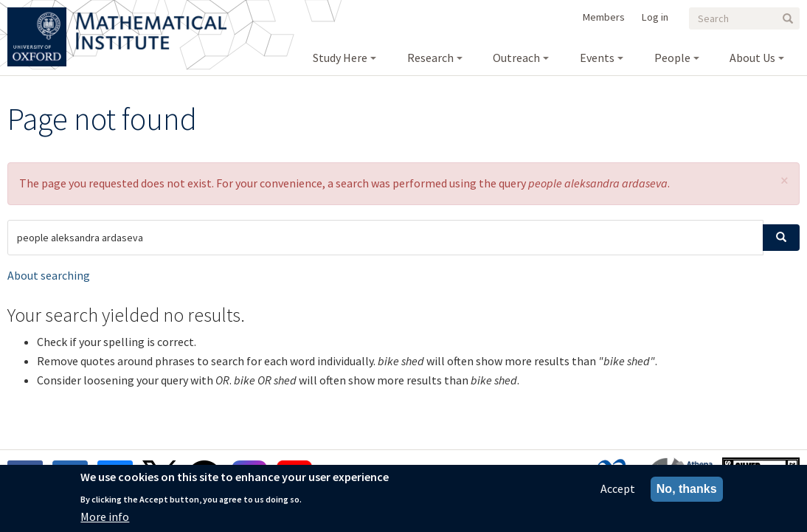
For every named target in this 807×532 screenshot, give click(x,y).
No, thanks (687, 493)
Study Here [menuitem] (340, 58)
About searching (49, 275)
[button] (785, 180)
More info (105, 520)
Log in (655, 17)
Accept (618, 492)
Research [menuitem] (430, 58)
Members (604, 17)
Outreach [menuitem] (516, 58)
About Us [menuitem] (752, 58)
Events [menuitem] (597, 58)
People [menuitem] (672, 58)
